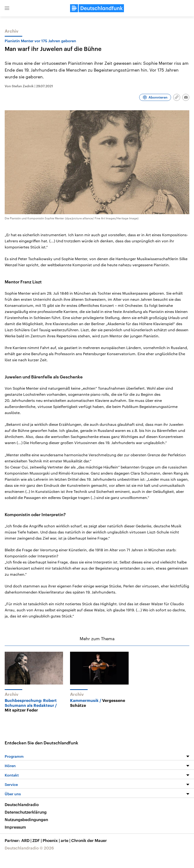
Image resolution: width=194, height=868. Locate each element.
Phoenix (52, 840)
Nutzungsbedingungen (26, 819)
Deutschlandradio (22, 804)
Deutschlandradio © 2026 (29, 848)
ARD (27, 840)
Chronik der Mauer (89, 840)
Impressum (15, 827)
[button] (7, 8)
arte (66, 840)
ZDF (37, 840)
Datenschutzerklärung (26, 812)
